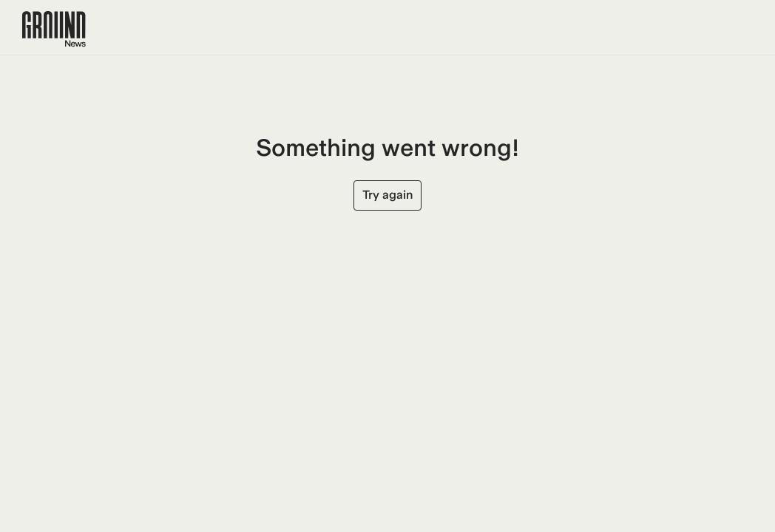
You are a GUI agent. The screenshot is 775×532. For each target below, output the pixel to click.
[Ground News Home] (54, 30)
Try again (387, 195)
